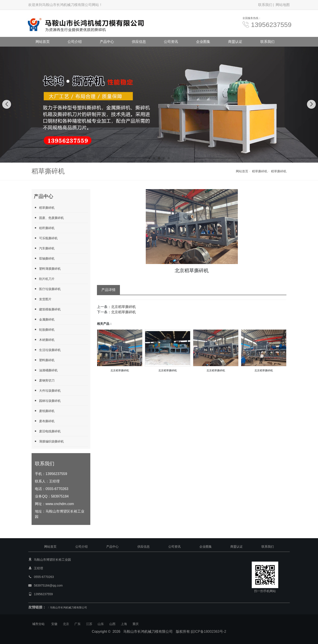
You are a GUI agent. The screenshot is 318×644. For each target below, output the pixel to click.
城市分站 (38, 624)
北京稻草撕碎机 (123, 307)
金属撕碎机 (44, 319)
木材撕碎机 (44, 340)
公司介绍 (75, 42)
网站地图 (283, 5)
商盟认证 (235, 42)
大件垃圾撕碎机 (47, 390)
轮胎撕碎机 (44, 330)
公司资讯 (171, 42)
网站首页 (43, 42)
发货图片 (43, 299)
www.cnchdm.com (60, 504)
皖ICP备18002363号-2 (208, 632)
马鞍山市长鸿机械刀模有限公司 (68, 608)
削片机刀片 (44, 279)
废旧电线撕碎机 (47, 431)
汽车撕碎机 (44, 248)
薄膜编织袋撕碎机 (49, 441)
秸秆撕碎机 (44, 228)
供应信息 (139, 42)
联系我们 (265, 5)
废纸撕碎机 (44, 411)
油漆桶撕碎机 (46, 370)
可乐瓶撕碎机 (46, 238)
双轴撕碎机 (44, 258)
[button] (149, 158)
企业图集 (203, 42)
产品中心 (107, 42)
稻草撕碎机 (260, 171)
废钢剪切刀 (44, 380)
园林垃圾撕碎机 (47, 401)
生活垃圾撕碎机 (47, 350)
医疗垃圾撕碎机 (47, 289)
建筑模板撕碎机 (47, 309)
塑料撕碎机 (44, 360)
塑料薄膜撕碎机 (47, 269)
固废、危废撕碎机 (49, 218)
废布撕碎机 (44, 421)
